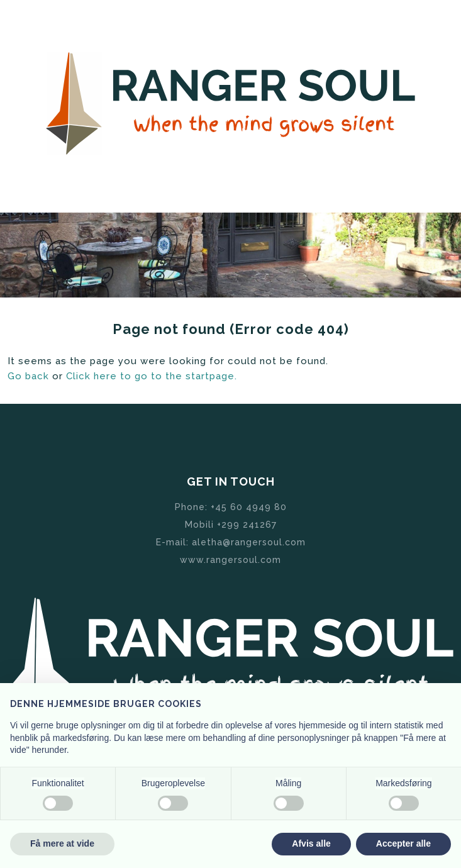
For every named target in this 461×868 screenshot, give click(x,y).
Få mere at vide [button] (62, 843)
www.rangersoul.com (230, 560)
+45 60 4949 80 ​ (249, 507)
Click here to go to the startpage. (152, 376)
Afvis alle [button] (311, 843)
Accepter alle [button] (403, 843)
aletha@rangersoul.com (249, 542)
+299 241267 (247, 525)
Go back (28, 376)
